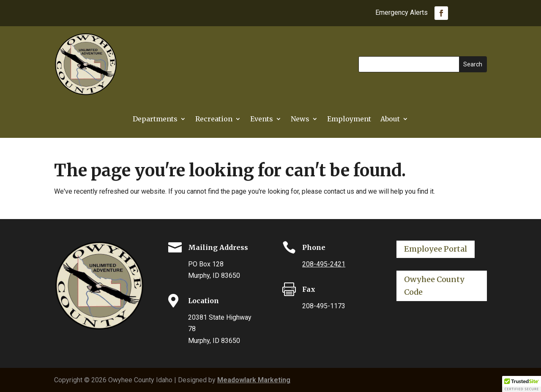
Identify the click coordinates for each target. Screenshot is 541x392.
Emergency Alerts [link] (402, 13)
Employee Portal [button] (436, 249)
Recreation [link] (214, 119)
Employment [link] (349, 119)
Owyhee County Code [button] (434, 286)
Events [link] (262, 119)
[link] (441, 13)
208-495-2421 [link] (324, 264)
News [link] (300, 119)
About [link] (390, 119)
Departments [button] (155, 119)
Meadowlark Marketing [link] (254, 380)
